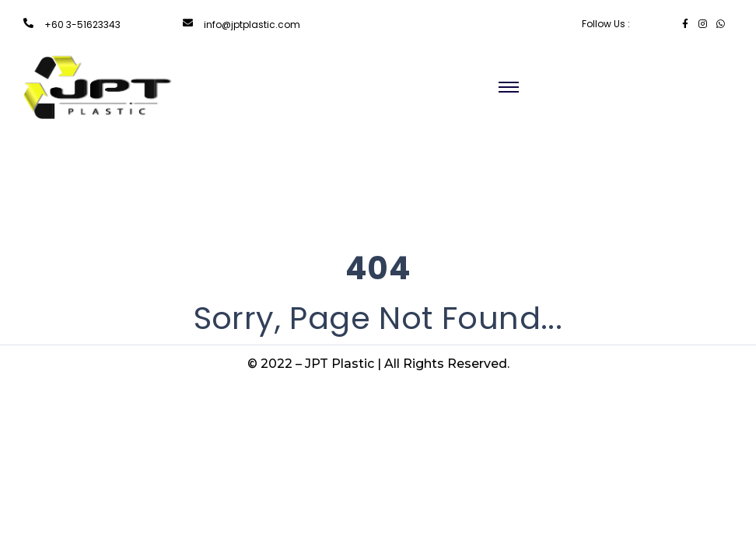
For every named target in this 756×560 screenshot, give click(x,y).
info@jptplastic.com (252, 24)
